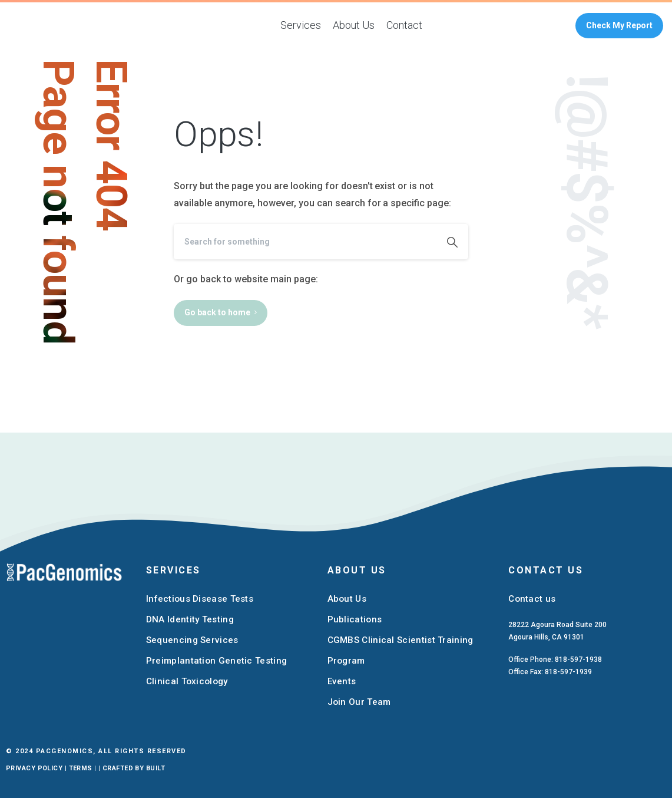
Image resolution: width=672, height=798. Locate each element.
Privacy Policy (34, 768)
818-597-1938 (578, 659)
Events (342, 681)
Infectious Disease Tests (200, 599)
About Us (347, 599)
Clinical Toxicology (187, 681)
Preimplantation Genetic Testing (216, 661)
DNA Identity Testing (190, 619)
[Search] (305, 242)
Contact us (532, 599)
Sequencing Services (192, 640)
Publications (355, 619)
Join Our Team (359, 702)
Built (155, 768)
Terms (81, 768)
